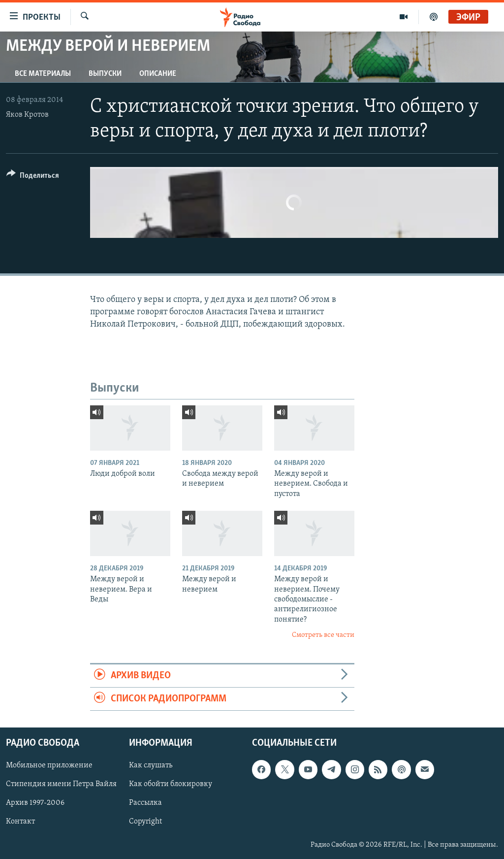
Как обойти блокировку (171, 785)
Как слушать (151, 766)
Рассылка (145, 803)
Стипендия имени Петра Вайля (61, 785)
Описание (158, 74)
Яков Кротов (27, 115)
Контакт (20, 822)
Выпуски (105, 74)
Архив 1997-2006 (35, 803)
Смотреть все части (323, 635)
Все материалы (43, 74)
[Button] (33, 177)
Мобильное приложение (49, 766)
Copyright (145, 822)
